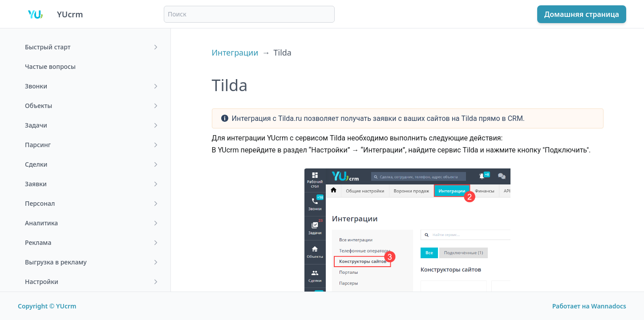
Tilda (282, 52)
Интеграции (235, 52)
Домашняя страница (582, 14)
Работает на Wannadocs (589, 306)
